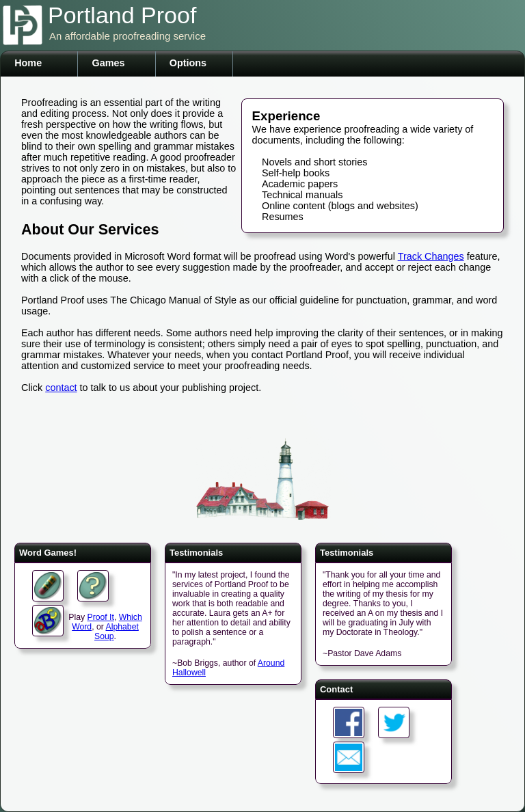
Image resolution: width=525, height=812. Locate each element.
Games (108, 63)
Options (188, 63)
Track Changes (431, 256)
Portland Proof (122, 15)
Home (28, 63)
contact (61, 388)
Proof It (100, 617)
